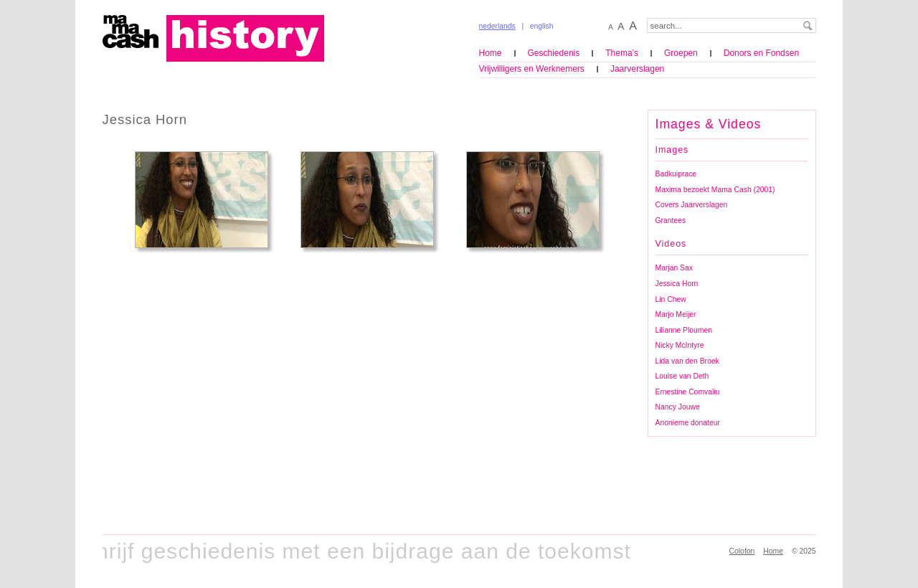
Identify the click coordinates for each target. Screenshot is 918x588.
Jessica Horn (677, 284)
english (542, 26)
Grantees (671, 220)
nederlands (497, 26)
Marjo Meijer (676, 314)
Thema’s (622, 53)
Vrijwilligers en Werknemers (532, 69)
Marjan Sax (674, 268)
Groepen (681, 53)
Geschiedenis (554, 53)
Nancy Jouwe (678, 407)
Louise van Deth (682, 376)
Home (491, 53)
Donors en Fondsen (761, 53)
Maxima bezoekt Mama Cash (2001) (715, 190)
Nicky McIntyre (680, 345)
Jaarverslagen (637, 69)
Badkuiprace (676, 174)
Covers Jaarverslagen (692, 205)
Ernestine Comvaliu (688, 392)
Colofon (742, 551)
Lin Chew (671, 299)
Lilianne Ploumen (684, 330)
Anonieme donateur (688, 423)
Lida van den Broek (687, 361)
